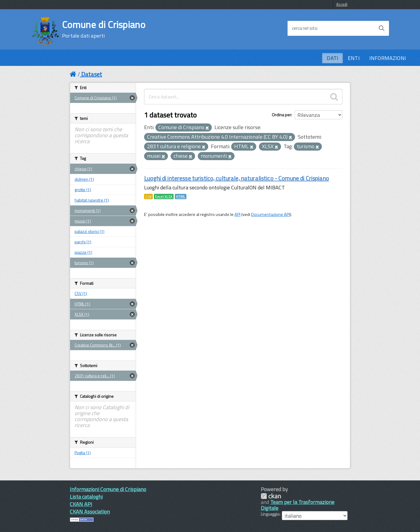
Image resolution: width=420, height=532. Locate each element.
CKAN (271, 496)
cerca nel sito (305, 28)
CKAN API (81, 504)
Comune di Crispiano (104, 29)
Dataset (92, 74)
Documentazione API (271, 214)
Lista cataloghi (86, 497)
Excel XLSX (164, 197)
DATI (332, 58)
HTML (181, 197)
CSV (148, 197)
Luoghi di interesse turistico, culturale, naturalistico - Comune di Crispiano (237, 178)
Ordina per (281, 115)
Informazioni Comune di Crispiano (108, 489)
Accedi (342, 4)
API (237, 214)
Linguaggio (270, 514)
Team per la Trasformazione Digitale (298, 505)
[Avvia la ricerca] (382, 28)
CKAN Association (90, 512)
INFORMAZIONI (388, 58)
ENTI (354, 58)
